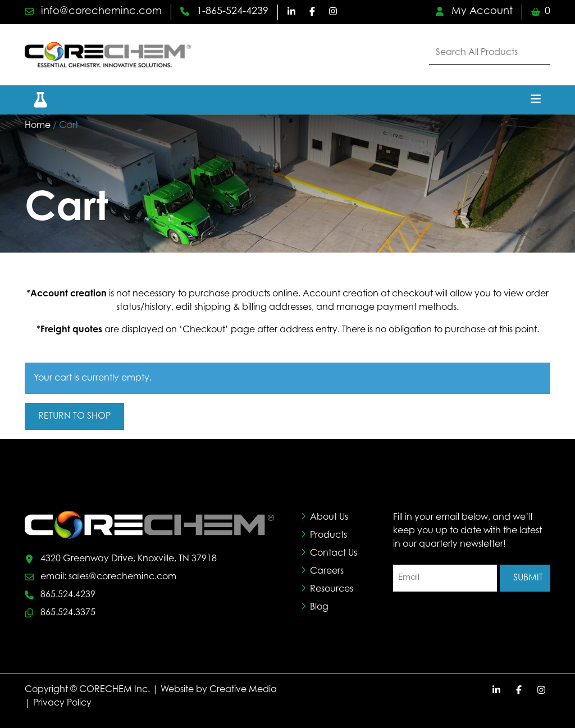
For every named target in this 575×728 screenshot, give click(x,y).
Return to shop (74, 416)
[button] (34, 100)
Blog (319, 607)
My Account (474, 12)
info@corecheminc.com (93, 12)
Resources (332, 589)
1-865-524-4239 (224, 12)
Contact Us (334, 553)
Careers (327, 571)
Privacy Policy (62, 703)
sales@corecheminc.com (122, 577)
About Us (329, 518)
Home (38, 126)
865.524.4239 (68, 595)
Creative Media (243, 690)
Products (328, 535)
